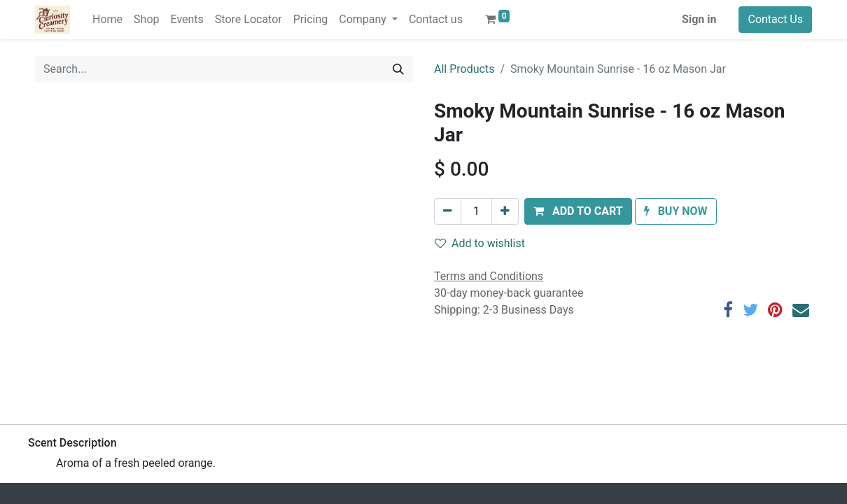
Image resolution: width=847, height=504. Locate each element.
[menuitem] (107, 20)
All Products (464, 69)
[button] (578, 211)
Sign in (699, 19)
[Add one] (505, 211)
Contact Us (775, 19)
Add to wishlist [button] (480, 243)
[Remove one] (448, 211)
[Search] (398, 69)
